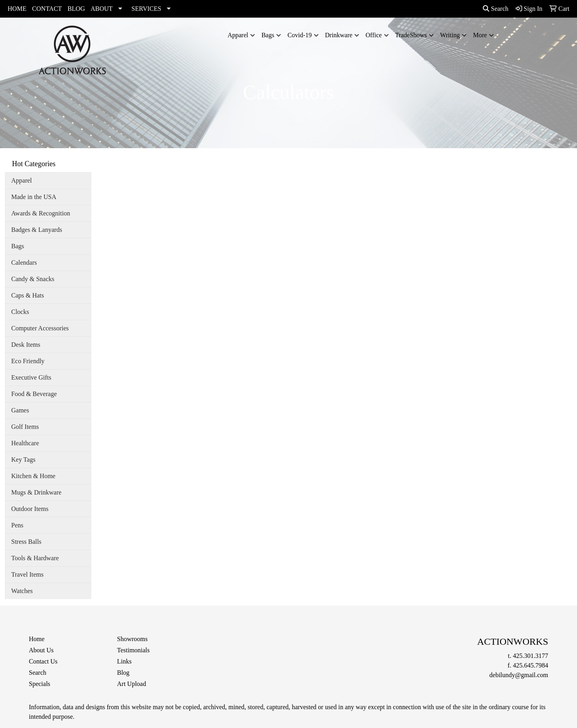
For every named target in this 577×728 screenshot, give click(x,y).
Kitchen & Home (33, 476)
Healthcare (25, 443)
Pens (17, 525)
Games (20, 410)
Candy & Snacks (33, 279)
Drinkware (339, 35)
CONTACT (47, 9)
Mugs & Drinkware (36, 492)
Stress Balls (26, 542)
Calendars (24, 262)
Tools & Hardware (35, 558)
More (480, 35)
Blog (123, 673)
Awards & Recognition (41, 213)
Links (124, 661)
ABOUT (102, 9)
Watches (22, 591)
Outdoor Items (30, 509)
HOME (17, 9)
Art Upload (131, 684)
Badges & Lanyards (37, 230)
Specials (39, 684)
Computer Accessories (40, 328)
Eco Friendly (28, 361)
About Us (41, 650)
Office (374, 35)
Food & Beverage (34, 394)
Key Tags (23, 460)
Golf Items (25, 427)
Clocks (20, 312)
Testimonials (133, 650)
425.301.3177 (531, 656)
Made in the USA (34, 197)
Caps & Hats (28, 295)
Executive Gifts (31, 377)
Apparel (238, 35)
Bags (268, 35)
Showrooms (132, 639)
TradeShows (411, 35)
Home (37, 639)
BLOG (76, 9)
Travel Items (27, 574)
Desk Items (26, 345)
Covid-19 (299, 35)
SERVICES (146, 9)
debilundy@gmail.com (519, 675)
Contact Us (43, 661)
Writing (450, 35)
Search (496, 9)
